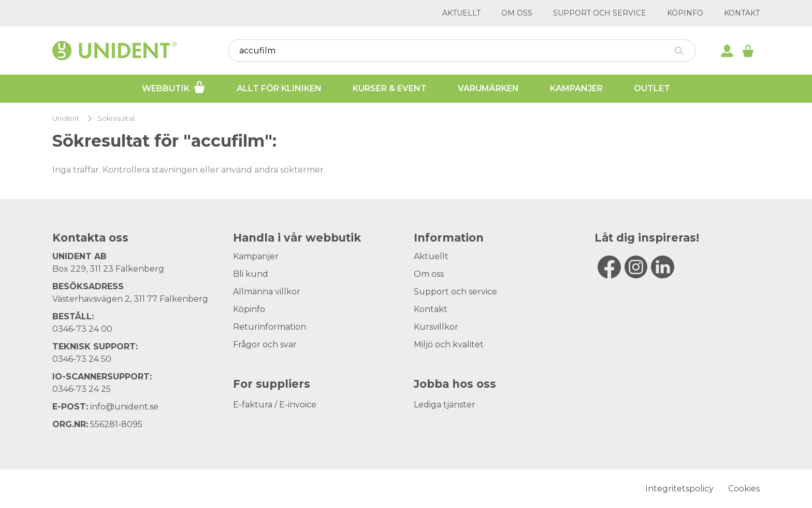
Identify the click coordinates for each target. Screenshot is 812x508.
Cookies (744, 489)
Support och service (600, 13)
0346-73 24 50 (82, 359)
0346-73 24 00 (82, 329)
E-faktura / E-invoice (275, 405)
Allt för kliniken (279, 88)
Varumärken (488, 88)
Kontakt (742, 13)
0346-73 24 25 (82, 389)
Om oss (517, 13)
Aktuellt (461, 13)
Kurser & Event (390, 88)
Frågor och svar (265, 344)
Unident (66, 118)
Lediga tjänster (445, 405)
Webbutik (174, 87)
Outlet (652, 88)
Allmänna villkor (267, 292)
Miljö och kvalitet (449, 344)
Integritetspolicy (679, 489)
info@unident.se (124, 407)
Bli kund (251, 274)
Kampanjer (576, 88)
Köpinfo (685, 13)
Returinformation (270, 327)
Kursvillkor (436, 327)
